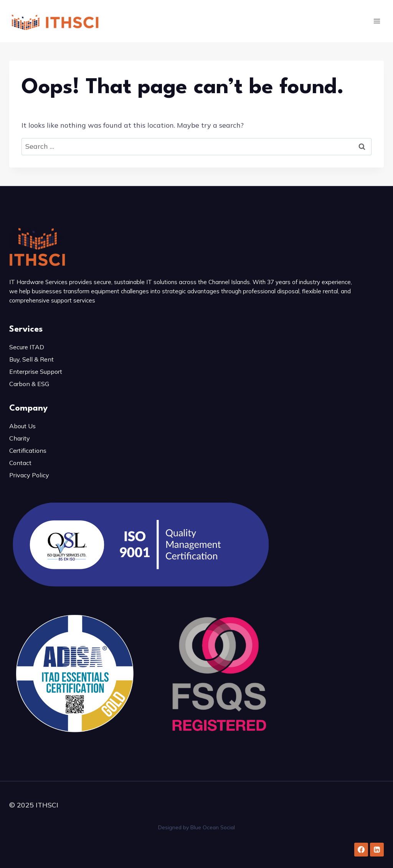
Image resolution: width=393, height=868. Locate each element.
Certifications (28, 450)
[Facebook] (361, 850)
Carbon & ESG (29, 384)
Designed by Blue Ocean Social (196, 827)
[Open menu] (377, 21)
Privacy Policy (29, 475)
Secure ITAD (27, 347)
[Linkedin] (377, 850)
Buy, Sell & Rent (31, 359)
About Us (22, 426)
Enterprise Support (36, 372)
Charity (20, 438)
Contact (20, 463)
